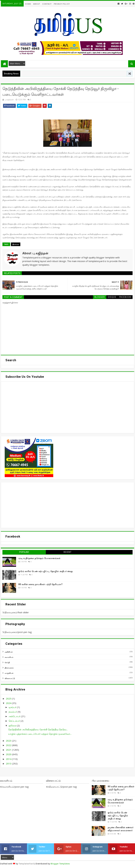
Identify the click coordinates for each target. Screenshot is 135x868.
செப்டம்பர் (15, 721)
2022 (9, 745)
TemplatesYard (26, 864)
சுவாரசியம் (9, 657)
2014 (9, 759)
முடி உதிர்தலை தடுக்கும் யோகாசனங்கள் (39, 558)
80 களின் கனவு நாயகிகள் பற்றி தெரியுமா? (40, 584)
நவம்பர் (13, 712)
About (37, 4)
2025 (9, 699)
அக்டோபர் (15, 716)
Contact (47, 4)
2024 (9, 703)
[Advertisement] (67, 505)
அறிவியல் (9, 652)
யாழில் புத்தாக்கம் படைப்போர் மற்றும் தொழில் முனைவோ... (40, 734)
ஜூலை (13, 725)
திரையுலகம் (9, 668)
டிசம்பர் (13, 707)
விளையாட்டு (10, 678)
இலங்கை (16, 244)
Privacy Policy (62, 4)
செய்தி (7, 662)
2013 (9, 763)
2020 (9, 754)
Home (28, 4)
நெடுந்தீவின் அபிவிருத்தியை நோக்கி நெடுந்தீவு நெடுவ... (38, 729)
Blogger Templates (60, 864)
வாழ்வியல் (9, 673)
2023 (9, 741)
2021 (9, 750)
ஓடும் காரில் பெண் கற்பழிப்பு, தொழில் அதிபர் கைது (46, 571)
